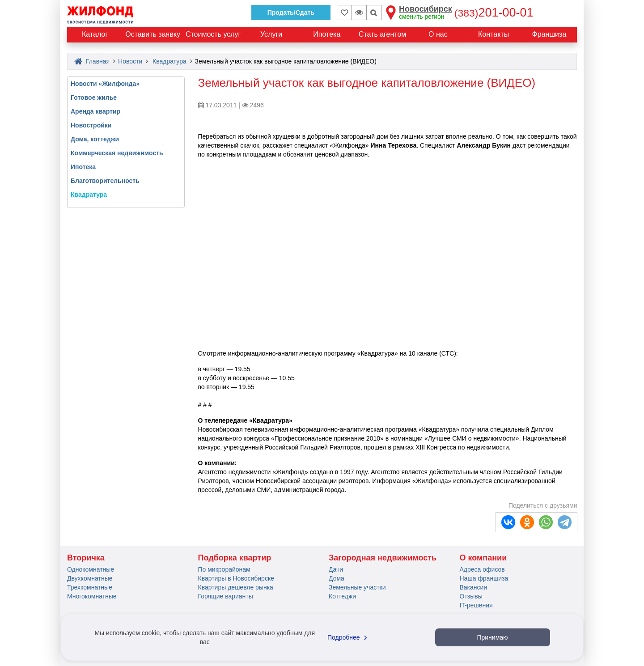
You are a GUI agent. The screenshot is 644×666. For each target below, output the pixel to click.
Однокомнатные (91, 569)
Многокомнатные (92, 596)
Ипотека (83, 167)
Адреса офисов (482, 569)
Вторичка (86, 558)
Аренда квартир (95, 111)
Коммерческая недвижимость (117, 153)
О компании (483, 558)
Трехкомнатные (90, 587)
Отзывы (471, 596)
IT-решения (476, 605)
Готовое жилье (94, 98)
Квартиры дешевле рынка (236, 587)
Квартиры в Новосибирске (236, 578)
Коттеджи (342, 596)
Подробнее (348, 637)
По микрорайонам (224, 569)
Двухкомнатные (90, 578)
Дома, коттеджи (95, 139)
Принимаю (492, 637)
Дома (337, 578)
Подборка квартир (235, 558)
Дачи (336, 569)
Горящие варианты (226, 596)
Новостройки (91, 125)
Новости (130, 61)
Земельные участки (357, 587)
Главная (92, 61)
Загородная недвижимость (383, 558)
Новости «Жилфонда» (105, 84)
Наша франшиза (484, 578)
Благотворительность (105, 181)
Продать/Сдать (291, 13)
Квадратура (169, 61)
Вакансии (474, 587)
